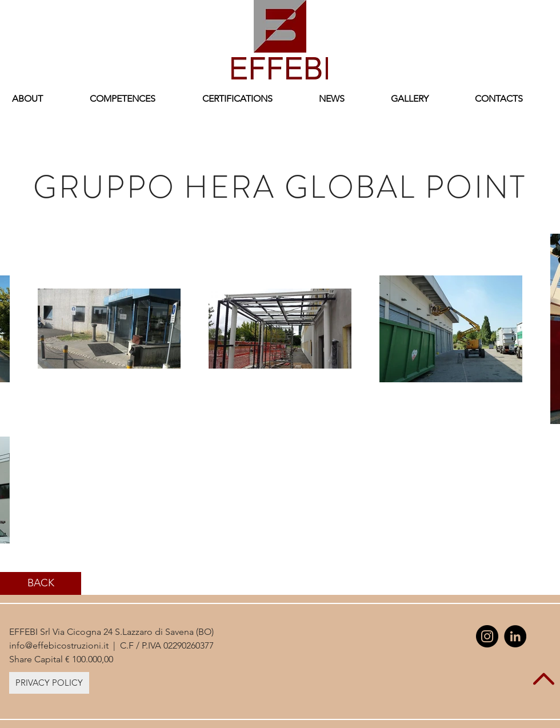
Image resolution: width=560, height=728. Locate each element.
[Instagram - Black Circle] (487, 636)
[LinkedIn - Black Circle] (515, 636)
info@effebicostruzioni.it (59, 645)
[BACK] (41, 583)
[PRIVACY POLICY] (49, 683)
